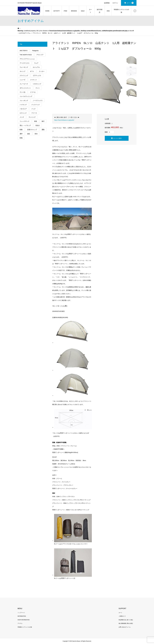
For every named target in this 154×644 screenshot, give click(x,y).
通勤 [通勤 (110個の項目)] (43, 130)
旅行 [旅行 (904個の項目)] (43, 121)
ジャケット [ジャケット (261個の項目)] (33, 80)
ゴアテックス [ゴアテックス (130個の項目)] (37, 76)
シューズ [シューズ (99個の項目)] (22, 80)
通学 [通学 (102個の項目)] (21, 134)
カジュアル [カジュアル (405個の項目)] (36, 67)
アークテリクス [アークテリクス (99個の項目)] (25, 63)
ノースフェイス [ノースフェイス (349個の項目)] (38, 100)
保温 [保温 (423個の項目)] (36, 121)
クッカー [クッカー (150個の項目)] (42, 71)
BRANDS (74, 11)
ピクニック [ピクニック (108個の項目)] (23, 113)
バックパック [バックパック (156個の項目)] (36, 105)
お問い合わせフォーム (125, 627)
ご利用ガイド (122, 616)
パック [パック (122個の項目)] (33, 109)
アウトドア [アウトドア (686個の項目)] (40, 55)
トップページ (21, 613)
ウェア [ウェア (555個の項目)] (36, 63)
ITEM (65, 11)
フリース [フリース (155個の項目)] (34, 113)
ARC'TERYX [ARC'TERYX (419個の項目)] (24, 51)
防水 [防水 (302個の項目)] (36, 134)
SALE (83, 11)
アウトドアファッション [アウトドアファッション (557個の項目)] (27, 59)
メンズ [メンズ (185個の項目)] (22, 117)
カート (130, 3)
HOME (47, 11)
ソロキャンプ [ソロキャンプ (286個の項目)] (37, 84)
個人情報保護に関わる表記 (126, 623)
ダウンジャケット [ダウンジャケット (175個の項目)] (25, 88)
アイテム (20, 623)
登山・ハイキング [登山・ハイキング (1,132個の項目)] (25, 125)
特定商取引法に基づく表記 (126, 620)
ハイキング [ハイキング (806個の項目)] (23, 105)
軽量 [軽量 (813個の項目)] (21, 130)
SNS (108, 11)
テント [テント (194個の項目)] (38, 88)
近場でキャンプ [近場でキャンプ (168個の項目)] (32, 130)
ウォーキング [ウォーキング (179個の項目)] (24, 67)
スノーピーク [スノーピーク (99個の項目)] (24, 84)
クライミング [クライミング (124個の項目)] (24, 76)
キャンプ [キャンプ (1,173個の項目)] (22, 71)
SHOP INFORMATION (24, 620)
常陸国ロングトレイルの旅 (121, 11)
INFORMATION (22, 616)
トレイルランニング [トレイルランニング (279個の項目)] (26, 96)
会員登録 (107, 3)
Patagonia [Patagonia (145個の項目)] (35, 51)
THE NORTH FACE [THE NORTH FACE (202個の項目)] (26, 55)
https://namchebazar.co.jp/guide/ (64, 120)
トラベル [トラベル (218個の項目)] (33, 92)
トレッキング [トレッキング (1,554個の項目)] (24, 100)
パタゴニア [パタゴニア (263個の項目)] (23, 109)
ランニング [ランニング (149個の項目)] (32, 117)
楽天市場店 (100, 11)
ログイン (115, 3)
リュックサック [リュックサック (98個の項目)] (25, 121)
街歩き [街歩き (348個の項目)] (38, 125)
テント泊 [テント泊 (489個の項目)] (22, 92)
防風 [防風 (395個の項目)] (21, 138)
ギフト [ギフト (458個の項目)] (32, 71)
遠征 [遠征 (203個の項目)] (29, 134)
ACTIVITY (57, 11)
